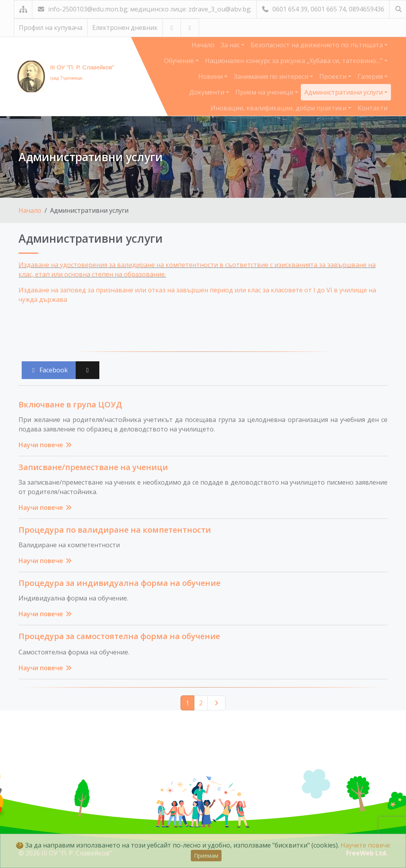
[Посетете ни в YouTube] (172, 28)
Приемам (206, 856)
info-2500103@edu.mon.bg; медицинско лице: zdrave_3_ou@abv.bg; (144, 9)
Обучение (180, 61)
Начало (203, 45)
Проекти (334, 76)
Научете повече (365, 845)
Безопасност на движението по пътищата (318, 45)
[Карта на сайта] (23, 9)
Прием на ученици (265, 92)
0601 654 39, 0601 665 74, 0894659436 (323, 9)
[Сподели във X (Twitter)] (88, 370)
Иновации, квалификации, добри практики (279, 108)
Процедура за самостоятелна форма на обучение (119, 636)
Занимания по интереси (272, 76)
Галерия (371, 76)
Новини (211, 76)
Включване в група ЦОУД (70, 404)
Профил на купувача (51, 28)
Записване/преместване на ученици (93, 467)
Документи (208, 92)
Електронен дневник (125, 28)
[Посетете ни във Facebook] (190, 28)
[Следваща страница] (216, 703)
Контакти (372, 108)
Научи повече (46, 445)
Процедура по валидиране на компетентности (115, 530)
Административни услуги (344, 92)
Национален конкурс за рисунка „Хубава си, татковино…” (295, 61)
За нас (231, 45)
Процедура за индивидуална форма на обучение (119, 583)
